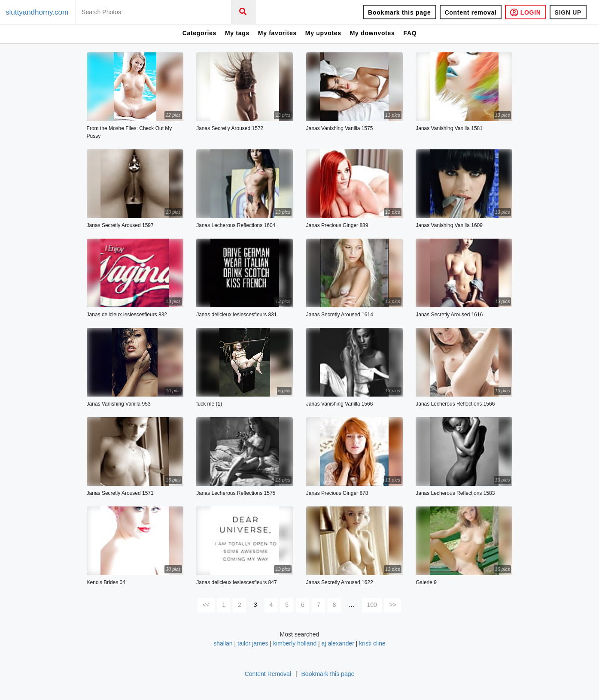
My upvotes (323, 33)
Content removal (471, 12)
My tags (237, 33)
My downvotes (372, 33)
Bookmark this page (399, 12)
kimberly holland (296, 643)
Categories (199, 33)
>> (393, 605)
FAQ (410, 33)
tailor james (253, 643)
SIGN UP (568, 12)
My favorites (277, 33)
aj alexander (338, 643)
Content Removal (268, 674)
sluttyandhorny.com (37, 12)
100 (372, 605)
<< (206, 605)
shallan (223, 643)
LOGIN (525, 12)
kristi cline (372, 643)
